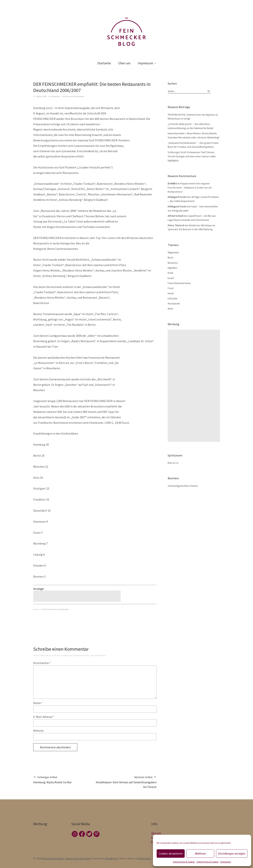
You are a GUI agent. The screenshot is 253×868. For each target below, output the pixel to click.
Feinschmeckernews (50, 609)
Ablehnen (200, 854)
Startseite (104, 63)
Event (171, 278)
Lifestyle (173, 298)
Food (171, 288)
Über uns (124, 63)
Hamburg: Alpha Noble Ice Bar (52, 780)
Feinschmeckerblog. (53, 858)
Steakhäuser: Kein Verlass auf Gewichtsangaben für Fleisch (126, 782)
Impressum (226, 862)
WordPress (112, 858)
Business (173, 263)
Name (38, 703)
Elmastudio (145, 858)
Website (38, 731)
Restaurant (64, 609)
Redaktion (56, 96)
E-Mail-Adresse (44, 717)
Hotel (171, 293)
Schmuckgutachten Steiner (183, 486)
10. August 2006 (40, 96)
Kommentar (42, 663)
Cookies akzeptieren (171, 854)
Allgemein (173, 252)
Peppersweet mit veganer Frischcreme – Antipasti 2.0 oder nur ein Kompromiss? (190, 187)
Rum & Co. (173, 463)
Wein (170, 309)
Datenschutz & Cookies (184, 862)
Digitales (173, 268)
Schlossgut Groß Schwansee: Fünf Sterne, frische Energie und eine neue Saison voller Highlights (192, 156)
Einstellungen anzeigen (232, 854)
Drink (170, 273)
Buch (170, 257)
